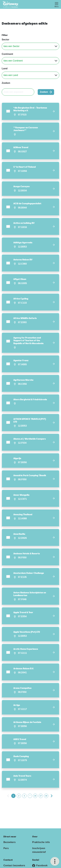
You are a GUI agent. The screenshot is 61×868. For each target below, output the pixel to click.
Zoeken (6, 83)
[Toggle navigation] (57, 4)
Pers (6, 846)
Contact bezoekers (14, 864)
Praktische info (41, 840)
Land (5, 68)
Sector (6, 40)
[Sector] (30, 46)
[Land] (30, 75)
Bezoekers (10, 840)
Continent (7, 54)
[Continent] (30, 61)
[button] (30, 111)
